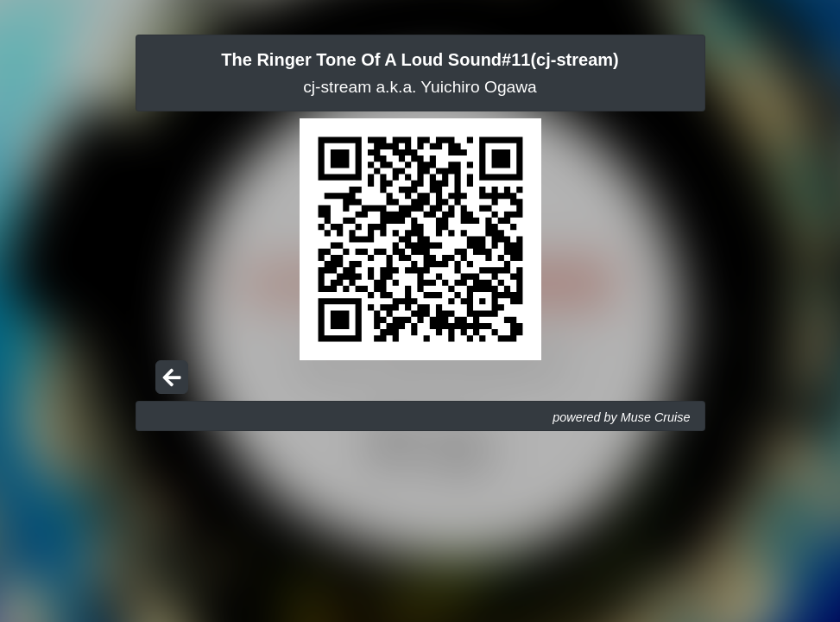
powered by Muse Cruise (621, 417)
